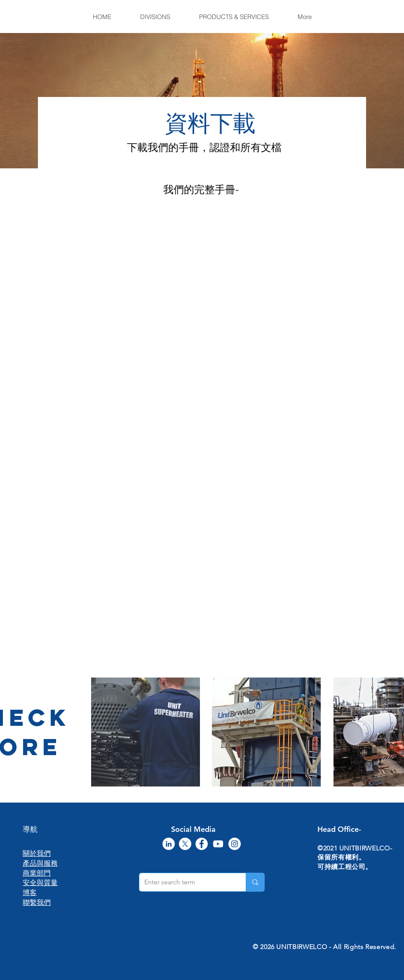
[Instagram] (235, 844)
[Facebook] (202, 844)
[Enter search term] (186, 882)
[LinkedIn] (169, 844)
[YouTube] (218, 844)
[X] (185, 844)
